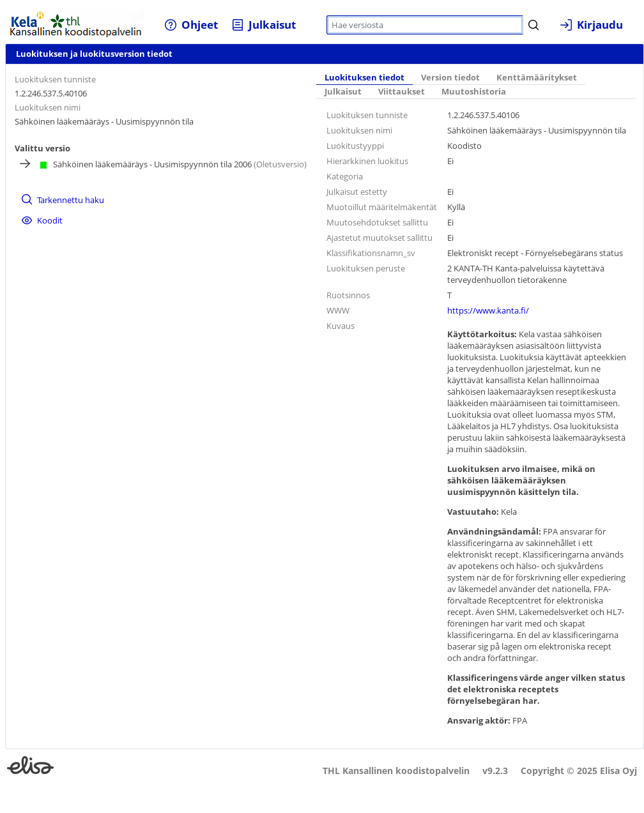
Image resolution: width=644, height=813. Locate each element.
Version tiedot (450, 78)
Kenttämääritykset (537, 78)
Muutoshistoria (474, 92)
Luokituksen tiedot (364, 78)
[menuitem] (191, 25)
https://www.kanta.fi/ (488, 310)
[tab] (364, 79)
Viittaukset (402, 92)
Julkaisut (343, 92)
